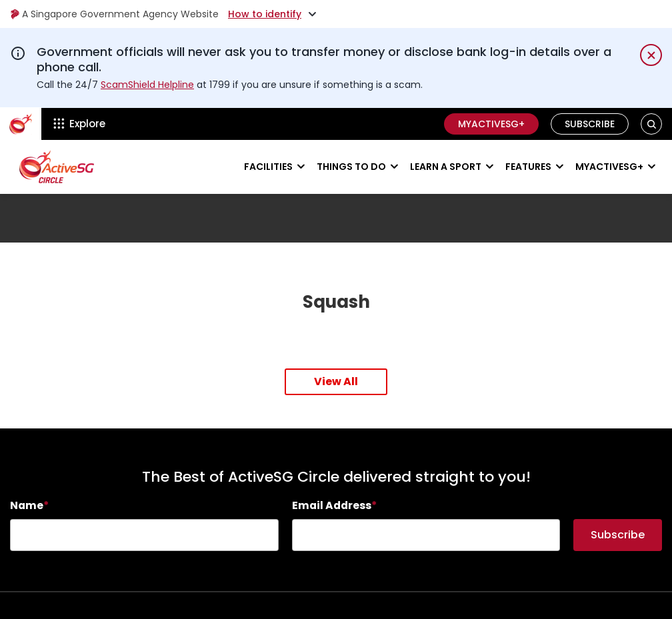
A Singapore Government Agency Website (114, 14)
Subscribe (590, 124)
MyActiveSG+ (491, 124)
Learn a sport (446, 167)
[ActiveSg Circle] (21, 124)
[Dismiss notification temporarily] (651, 55)
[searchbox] (144, 535)
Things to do (351, 167)
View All (336, 381)
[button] (652, 124)
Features (528, 167)
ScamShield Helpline (147, 85)
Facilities (268, 167)
